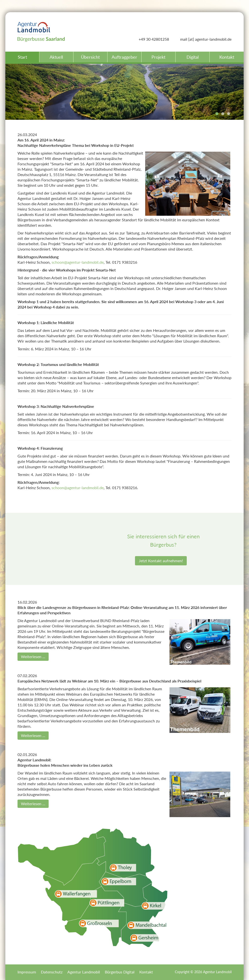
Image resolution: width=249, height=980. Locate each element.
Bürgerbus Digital (120, 972)
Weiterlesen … (33, 657)
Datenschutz (52, 972)
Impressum (27, 972)
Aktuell (56, 57)
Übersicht (90, 57)
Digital (193, 57)
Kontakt (227, 57)
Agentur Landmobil (84, 972)
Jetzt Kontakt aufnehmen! (161, 561)
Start (22, 57)
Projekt (158, 57)
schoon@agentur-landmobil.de (78, 262)
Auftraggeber (124, 57)
